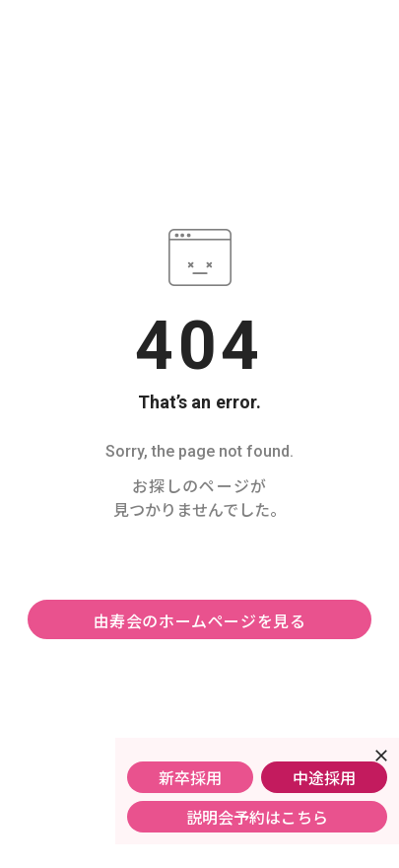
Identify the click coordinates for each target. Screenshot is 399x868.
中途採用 (324, 777)
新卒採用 (190, 777)
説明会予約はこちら (257, 817)
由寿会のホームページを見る (200, 620)
